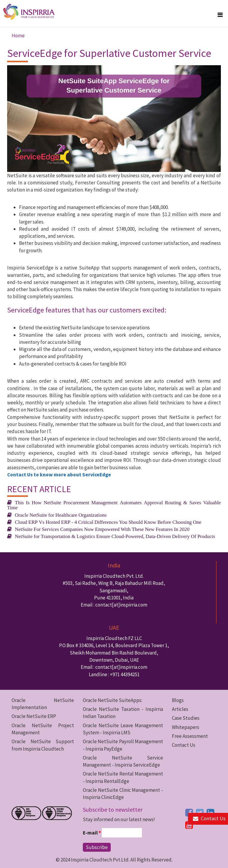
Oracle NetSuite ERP (34, 716)
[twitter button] (200, 813)
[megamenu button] (220, 15)
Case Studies (186, 718)
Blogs (178, 700)
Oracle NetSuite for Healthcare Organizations (61, 515)
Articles (180, 709)
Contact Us (184, 745)
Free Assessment (190, 736)
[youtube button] (189, 825)
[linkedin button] (210, 813)
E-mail (92, 833)
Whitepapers (186, 727)
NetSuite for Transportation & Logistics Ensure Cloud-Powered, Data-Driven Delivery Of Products (115, 536)
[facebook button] (189, 813)
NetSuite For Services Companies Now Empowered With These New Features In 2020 (102, 529)
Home (18, 36)
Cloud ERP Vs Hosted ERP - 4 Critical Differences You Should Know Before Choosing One (108, 522)
